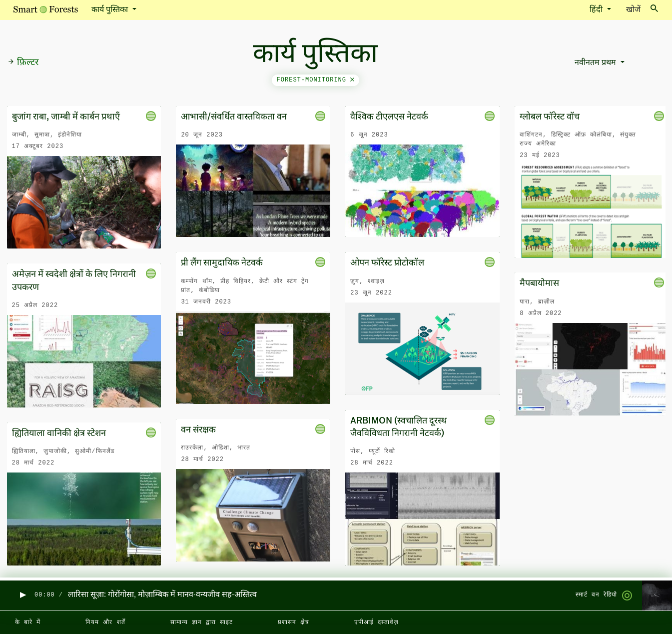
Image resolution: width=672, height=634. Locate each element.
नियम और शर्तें (105, 622)
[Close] (352, 80)
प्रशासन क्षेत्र (294, 622)
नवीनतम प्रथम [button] (596, 63)
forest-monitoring (316, 80)
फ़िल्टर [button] (23, 62)
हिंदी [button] (597, 10)
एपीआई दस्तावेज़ (376, 622)
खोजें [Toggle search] (642, 9)
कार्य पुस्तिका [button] (111, 10)
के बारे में (28, 622)
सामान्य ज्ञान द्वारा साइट (202, 622)
